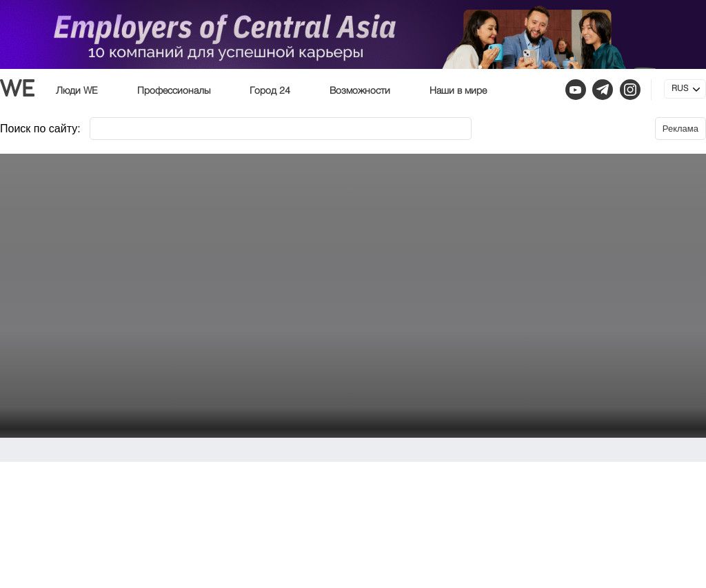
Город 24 (270, 91)
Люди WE (77, 91)
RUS (680, 89)
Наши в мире (458, 91)
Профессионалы (174, 91)
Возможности (360, 91)
